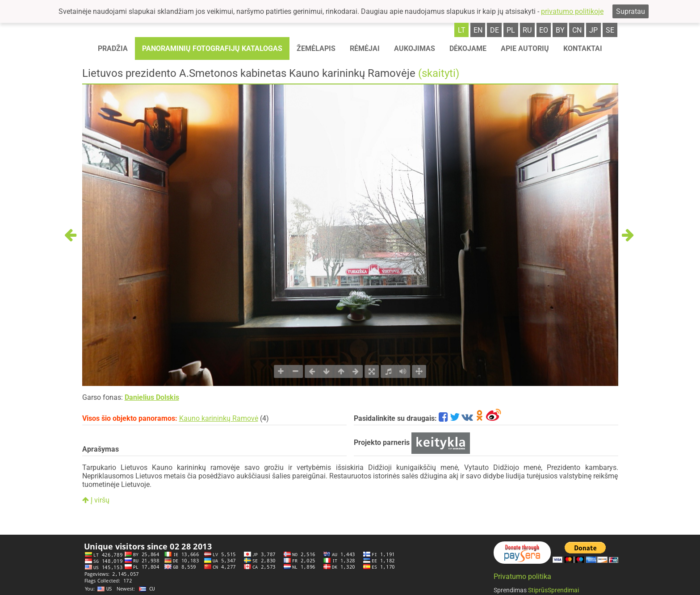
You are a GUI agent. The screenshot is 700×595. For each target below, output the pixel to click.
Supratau (631, 11)
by (560, 30)
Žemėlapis (316, 48)
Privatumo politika (522, 576)
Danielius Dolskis (152, 397)
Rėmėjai (365, 48)
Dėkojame (468, 48)
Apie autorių (525, 48)
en (478, 30)
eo (544, 30)
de (495, 30)
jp (593, 30)
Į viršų (96, 500)
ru (527, 30)
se (610, 30)
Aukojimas (415, 48)
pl (511, 30)
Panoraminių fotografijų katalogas (212, 48)
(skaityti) (439, 73)
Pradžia (113, 48)
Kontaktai (583, 48)
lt (462, 30)
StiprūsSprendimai (553, 590)
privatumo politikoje (572, 11)
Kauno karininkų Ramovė (219, 418)
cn (577, 30)
